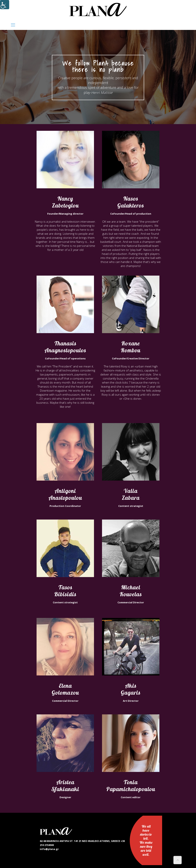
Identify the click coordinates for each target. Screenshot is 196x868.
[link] (98, 10)
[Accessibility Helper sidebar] (5, 5)
